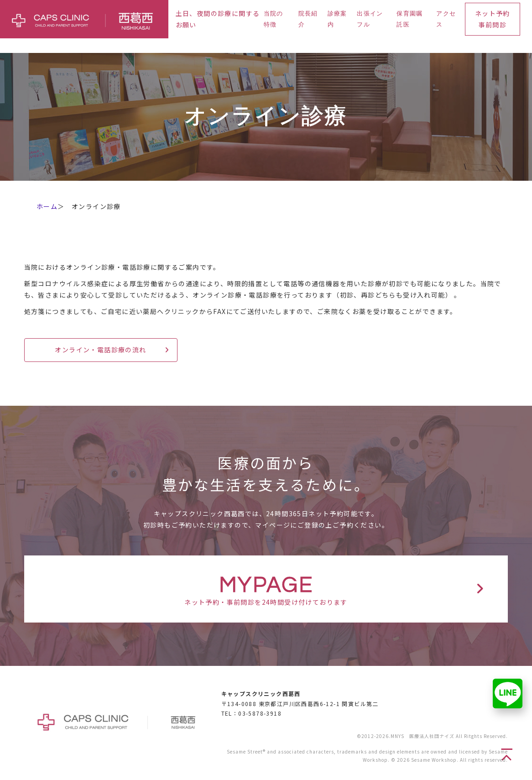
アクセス (446, 19)
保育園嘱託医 (409, 19)
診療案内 (337, 19)
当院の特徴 (274, 19)
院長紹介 (308, 19)
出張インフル (370, 19)
